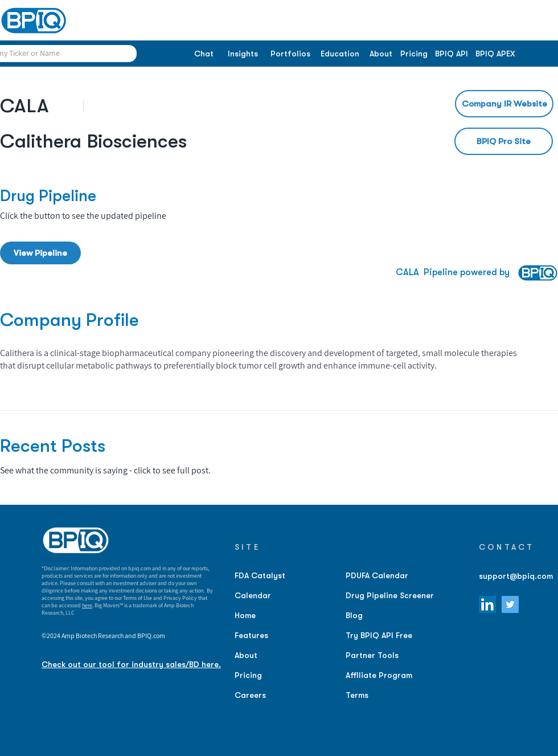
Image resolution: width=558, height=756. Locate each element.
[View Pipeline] (40, 253)
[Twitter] (510, 604)
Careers (250, 695)
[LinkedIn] (487, 604)
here (87, 605)
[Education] (340, 54)
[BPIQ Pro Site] (504, 141)
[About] (381, 54)
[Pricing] (414, 54)
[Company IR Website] (504, 104)
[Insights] (243, 54)
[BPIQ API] (452, 54)
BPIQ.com (151, 636)
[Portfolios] (290, 54)
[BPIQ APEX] (495, 54)
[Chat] (204, 54)
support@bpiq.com (516, 576)
